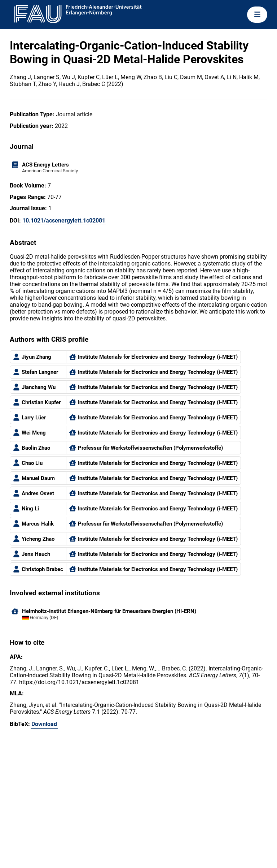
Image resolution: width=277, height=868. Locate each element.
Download (44, 724)
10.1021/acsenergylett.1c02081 (64, 221)
